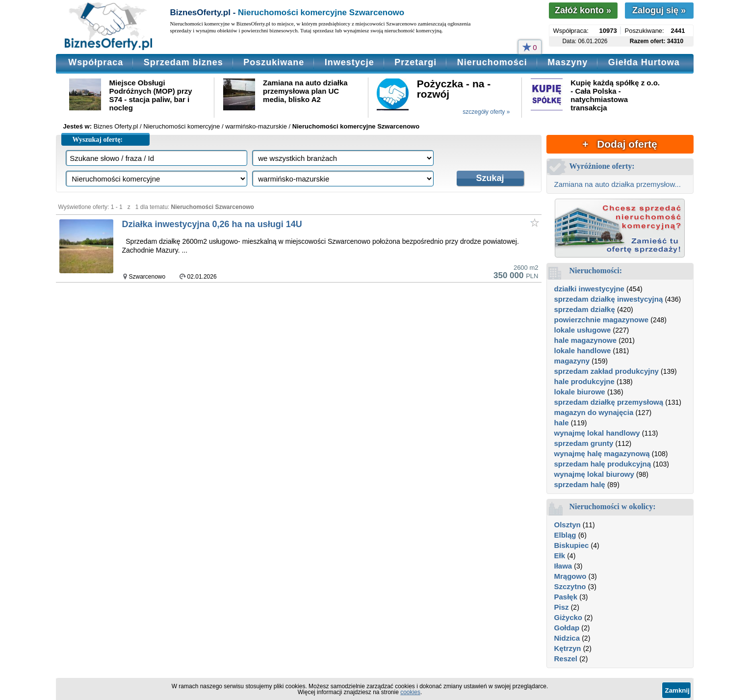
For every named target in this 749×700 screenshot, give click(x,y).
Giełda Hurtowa (644, 62)
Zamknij (677, 690)
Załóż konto (583, 10)
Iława (563, 566)
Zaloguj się (659, 10)
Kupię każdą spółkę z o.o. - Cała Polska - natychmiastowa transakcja (615, 95)
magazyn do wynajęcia (594, 412)
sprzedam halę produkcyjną (603, 464)
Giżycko (568, 617)
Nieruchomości (492, 62)
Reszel (566, 659)
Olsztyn (568, 525)
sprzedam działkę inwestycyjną (609, 299)
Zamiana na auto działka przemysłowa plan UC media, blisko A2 (305, 91)
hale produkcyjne (584, 381)
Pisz (562, 607)
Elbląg (565, 535)
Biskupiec (572, 545)
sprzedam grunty (584, 443)
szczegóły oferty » (486, 112)
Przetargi (415, 62)
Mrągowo (570, 576)
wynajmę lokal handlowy (597, 433)
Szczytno (570, 586)
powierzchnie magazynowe (602, 320)
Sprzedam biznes (183, 62)
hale (562, 423)
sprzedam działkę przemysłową (609, 402)
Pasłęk (566, 597)
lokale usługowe (583, 330)
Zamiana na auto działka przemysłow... (618, 184)
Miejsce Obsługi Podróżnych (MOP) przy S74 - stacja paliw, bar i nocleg (151, 95)
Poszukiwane (274, 62)
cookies (410, 692)
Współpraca (96, 62)
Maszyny (568, 62)
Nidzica (567, 638)
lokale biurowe (580, 392)
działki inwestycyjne (589, 289)
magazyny (572, 361)
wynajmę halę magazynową (602, 454)
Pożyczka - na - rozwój (454, 89)
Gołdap (567, 628)
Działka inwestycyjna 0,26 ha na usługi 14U (212, 224)
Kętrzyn (568, 648)
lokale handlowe (583, 350)
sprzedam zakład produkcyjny (607, 371)
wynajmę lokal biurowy (594, 474)
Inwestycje (349, 62)
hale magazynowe (586, 340)
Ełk (560, 556)
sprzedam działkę (585, 309)
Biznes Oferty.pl (116, 126)
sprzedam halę (580, 484)
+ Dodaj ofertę (620, 144)
